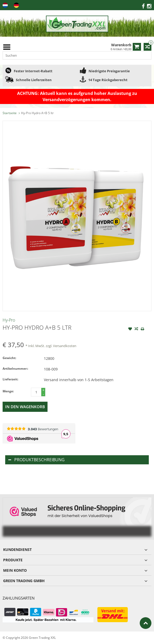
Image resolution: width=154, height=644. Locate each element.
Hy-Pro (9, 320)
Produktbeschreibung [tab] (36, 460)
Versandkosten (65, 346)
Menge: (8, 391)
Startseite (10, 113)
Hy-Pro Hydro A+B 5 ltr (37, 113)
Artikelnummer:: (15, 369)
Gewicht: (9, 358)
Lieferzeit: (10, 379)
